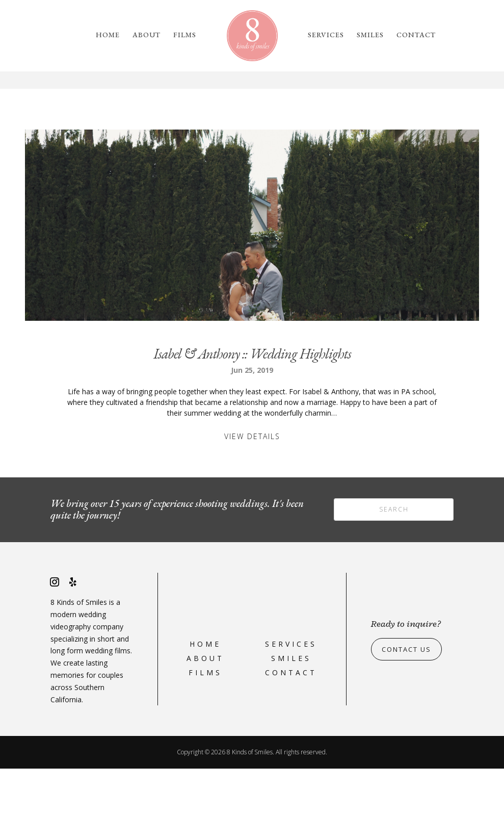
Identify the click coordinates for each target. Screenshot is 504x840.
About (147, 35)
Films (185, 35)
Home (108, 35)
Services (326, 35)
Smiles (370, 35)
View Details (252, 508)
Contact (416, 35)
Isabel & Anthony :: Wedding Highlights (252, 425)
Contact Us (409, 720)
